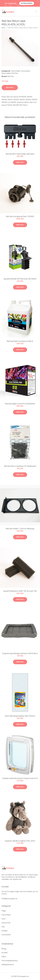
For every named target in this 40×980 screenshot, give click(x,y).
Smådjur (5, 931)
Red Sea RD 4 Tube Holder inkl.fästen (20, 154)
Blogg (4, 949)
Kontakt (5, 953)
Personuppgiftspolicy (10, 961)
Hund (3, 919)
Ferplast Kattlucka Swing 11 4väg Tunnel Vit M (20, 778)
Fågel (4, 911)
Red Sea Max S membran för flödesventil (20, 466)
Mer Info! (10, 88)
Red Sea (15, 73)
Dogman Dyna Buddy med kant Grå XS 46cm (20, 653)
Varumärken (25, 71)
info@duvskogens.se (9, 899)
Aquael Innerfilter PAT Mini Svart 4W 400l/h (20, 279)
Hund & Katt (6, 923)
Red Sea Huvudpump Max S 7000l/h (20, 216)
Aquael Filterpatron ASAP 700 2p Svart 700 (20, 591)
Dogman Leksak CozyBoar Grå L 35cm (20, 841)
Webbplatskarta (8, 964)
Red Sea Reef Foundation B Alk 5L (20, 341)
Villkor (4, 957)
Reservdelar (6, 73)
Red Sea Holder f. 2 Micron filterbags (20, 529)
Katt (3, 927)
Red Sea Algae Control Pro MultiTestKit (20, 404)
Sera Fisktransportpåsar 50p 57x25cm (20, 716)
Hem (3, 28)
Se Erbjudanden (27, 3)
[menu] (37, 11)
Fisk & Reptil (16, 71)
